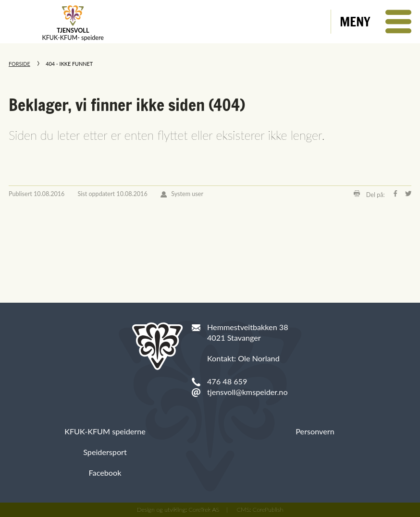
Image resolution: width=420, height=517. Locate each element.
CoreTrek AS (204, 510)
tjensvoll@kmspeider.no (247, 392)
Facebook (105, 473)
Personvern (315, 431)
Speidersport (105, 452)
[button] (376, 22)
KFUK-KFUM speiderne (105, 431)
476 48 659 (227, 381)
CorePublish (268, 510)
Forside (19, 64)
